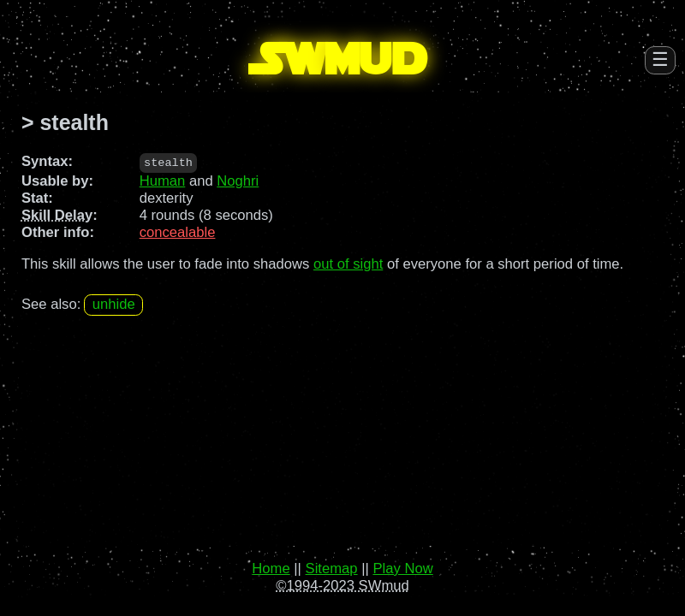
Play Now (402, 569)
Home (271, 569)
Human (163, 181)
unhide (114, 304)
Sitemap (332, 569)
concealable (178, 232)
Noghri (238, 181)
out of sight (348, 263)
